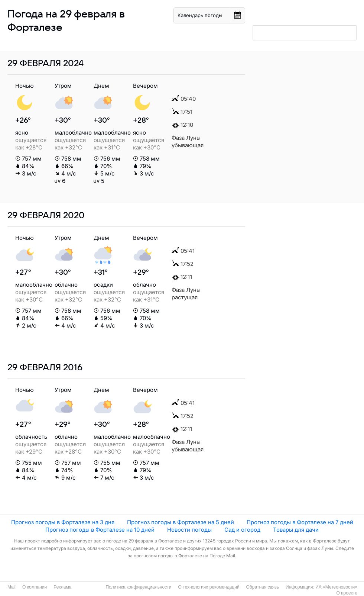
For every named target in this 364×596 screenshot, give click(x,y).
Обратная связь (263, 587)
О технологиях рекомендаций (209, 587)
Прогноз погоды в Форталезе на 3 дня (63, 522)
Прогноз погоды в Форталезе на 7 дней (300, 522)
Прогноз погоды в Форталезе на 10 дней (100, 530)
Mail (12, 587)
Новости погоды (189, 530)
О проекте (347, 593)
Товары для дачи (296, 530)
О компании (35, 587)
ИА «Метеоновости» (336, 587)
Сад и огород (242, 530)
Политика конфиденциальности (138, 587)
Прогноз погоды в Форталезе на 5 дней (181, 522)
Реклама (62, 587)
